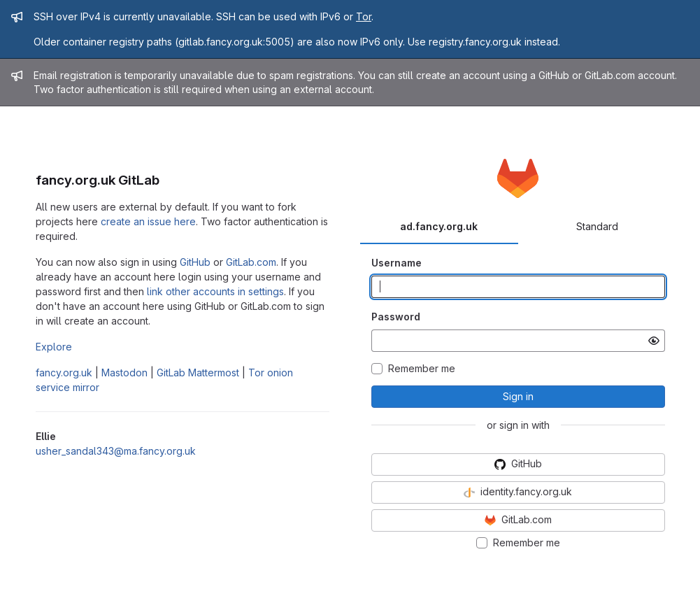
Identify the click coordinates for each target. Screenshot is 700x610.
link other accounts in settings (215, 291)
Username (397, 263)
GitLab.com (251, 262)
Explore (54, 347)
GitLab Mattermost (198, 373)
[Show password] (654, 341)
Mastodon (124, 373)
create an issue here (148, 221)
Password (396, 317)
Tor (364, 16)
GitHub (195, 262)
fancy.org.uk (64, 373)
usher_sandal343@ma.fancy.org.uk (116, 451)
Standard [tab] (597, 226)
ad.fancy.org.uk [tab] (439, 226)
